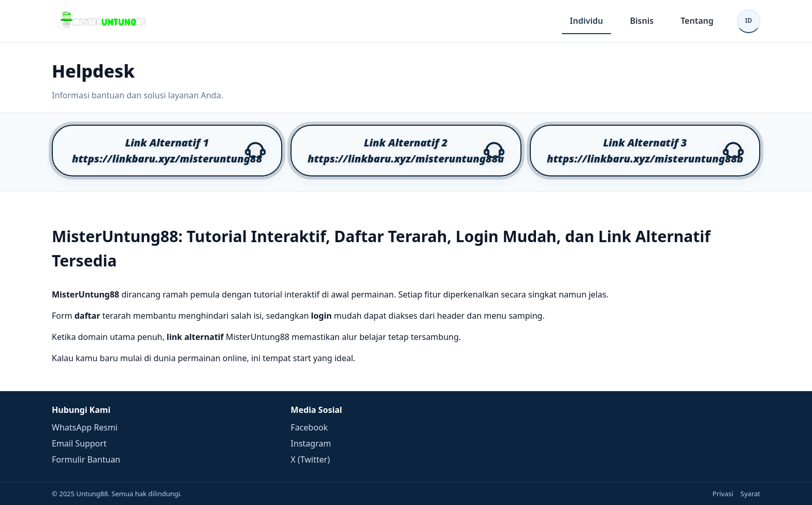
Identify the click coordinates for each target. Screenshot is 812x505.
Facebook (309, 427)
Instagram (311, 443)
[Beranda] (104, 21)
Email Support (79, 443)
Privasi (723, 494)
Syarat (750, 494)
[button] (167, 151)
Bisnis (642, 21)
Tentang (697, 21)
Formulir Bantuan (86, 459)
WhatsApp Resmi (85, 427)
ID (749, 20)
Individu (586, 21)
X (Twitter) (310, 459)
